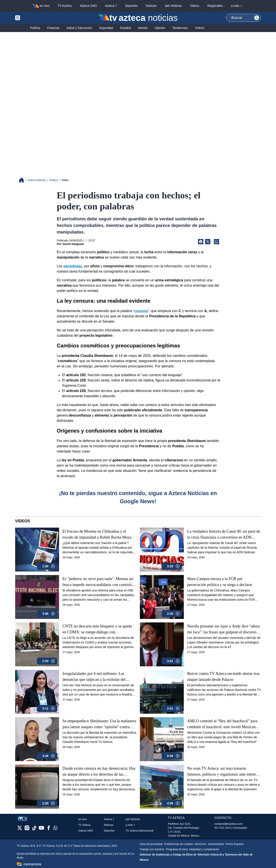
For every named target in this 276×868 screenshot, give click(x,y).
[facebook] (49, 829)
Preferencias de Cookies (179, 844)
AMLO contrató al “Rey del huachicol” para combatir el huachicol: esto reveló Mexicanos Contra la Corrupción (223, 724)
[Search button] (257, 18)
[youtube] (41, 829)
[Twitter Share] (208, 242)
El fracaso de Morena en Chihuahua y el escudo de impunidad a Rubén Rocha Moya (97, 534)
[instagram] (27, 829)
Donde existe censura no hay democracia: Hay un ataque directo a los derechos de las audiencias (99, 772)
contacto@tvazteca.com (229, 824)
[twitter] (20, 829)
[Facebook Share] (201, 242)
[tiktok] (34, 829)
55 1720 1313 (223, 828)
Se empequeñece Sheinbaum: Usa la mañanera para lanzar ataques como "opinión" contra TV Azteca (99, 724)
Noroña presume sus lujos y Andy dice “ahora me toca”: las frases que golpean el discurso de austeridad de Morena (224, 629)
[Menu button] (33, 18)
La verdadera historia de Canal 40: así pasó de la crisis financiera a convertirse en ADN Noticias (224, 535)
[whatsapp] (55, 829)
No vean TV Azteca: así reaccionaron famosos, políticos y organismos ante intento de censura (223, 772)
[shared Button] (216, 242)
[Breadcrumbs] (23, 180)
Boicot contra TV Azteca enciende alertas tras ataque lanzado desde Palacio (223, 677)
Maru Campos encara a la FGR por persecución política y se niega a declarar (220, 582)
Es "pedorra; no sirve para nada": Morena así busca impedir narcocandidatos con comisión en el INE (98, 582)
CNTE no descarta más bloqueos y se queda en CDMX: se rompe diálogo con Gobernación (97, 629)
